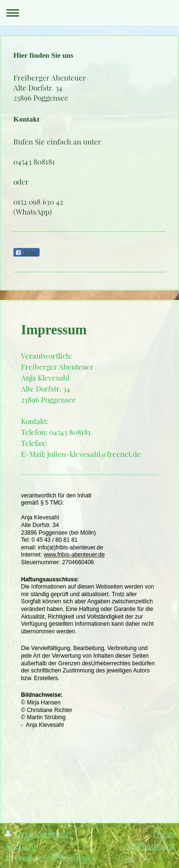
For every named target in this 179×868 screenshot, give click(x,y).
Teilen (26, 253)
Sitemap (20, 845)
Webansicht (152, 845)
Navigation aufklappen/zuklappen (89, 13)
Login (163, 833)
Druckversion (37, 833)
